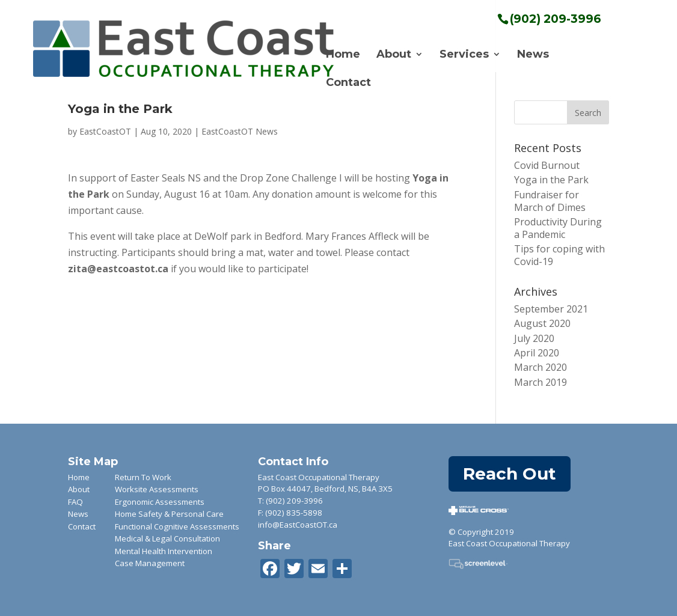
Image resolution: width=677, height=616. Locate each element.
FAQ (75, 502)
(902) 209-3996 (294, 501)
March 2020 (541, 367)
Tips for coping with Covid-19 (559, 255)
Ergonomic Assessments (160, 502)
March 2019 (541, 382)
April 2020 (537, 353)
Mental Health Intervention (164, 551)
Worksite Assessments (157, 489)
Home (343, 55)
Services (464, 55)
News (533, 55)
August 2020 (542, 323)
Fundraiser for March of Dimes (550, 201)
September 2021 (551, 309)
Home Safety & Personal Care (169, 514)
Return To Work (143, 477)
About (394, 55)
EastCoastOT (105, 131)
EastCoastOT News (240, 131)
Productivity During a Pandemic (558, 228)
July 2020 (534, 338)
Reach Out (510, 474)
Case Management (150, 563)
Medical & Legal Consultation (167, 538)
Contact (348, 84)
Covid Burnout (547, 165)
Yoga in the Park (551, 180)
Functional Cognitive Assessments (177, 526)
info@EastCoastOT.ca (298, 525)
